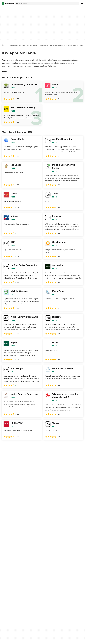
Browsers (22, 45)
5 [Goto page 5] (27, 444)
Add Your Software (37, 575)
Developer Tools (43, 45)
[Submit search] (17, 4)
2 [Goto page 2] (10, 444)
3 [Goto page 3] (15, 444)
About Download (37, 571)
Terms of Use (64, 575)
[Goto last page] (79, 445)
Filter (5, 72)
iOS (4, 45)
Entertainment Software (71, 45)
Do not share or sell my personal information (67, 584)
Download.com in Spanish (40, 583)
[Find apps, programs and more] (47, 4)
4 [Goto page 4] (21, 444)
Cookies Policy (64, 579)
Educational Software (56, 45)
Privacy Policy (64, 571)
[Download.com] (8, 4)
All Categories (13, 45)
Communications (32, 45)
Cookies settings (65, 589)
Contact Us (35, 579)
